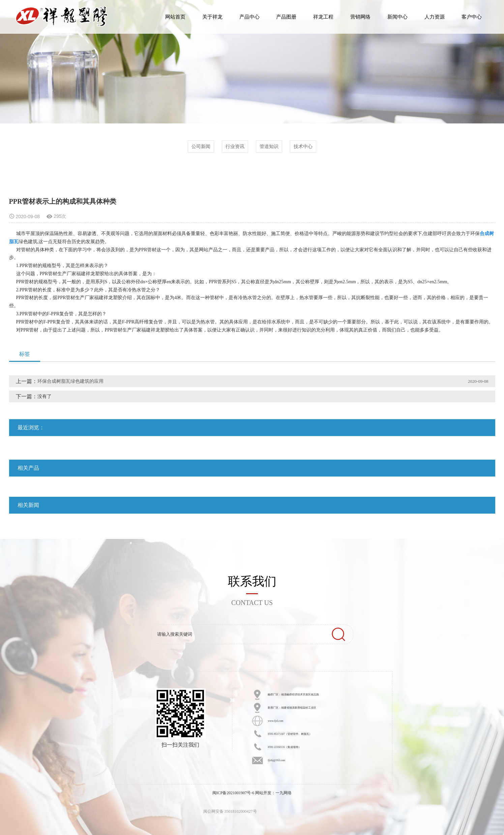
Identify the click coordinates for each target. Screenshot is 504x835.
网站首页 (175, 17)
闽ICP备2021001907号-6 (233, 793)
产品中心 (249, 17)
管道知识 (269, 147)
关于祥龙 (212, 17)
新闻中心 (397, 17)
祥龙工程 (323, 17)
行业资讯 (235, 147)
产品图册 (286, 17)
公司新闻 (201, 147)
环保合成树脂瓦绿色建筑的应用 (70, 381)
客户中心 (472, 17)
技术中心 (303, 147)
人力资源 (435, 17)
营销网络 (360, 17)
